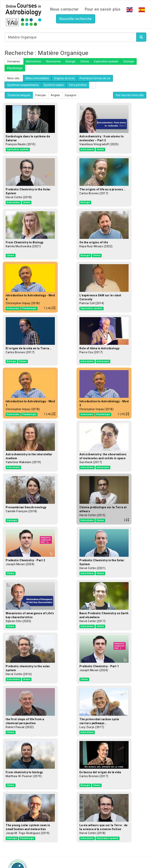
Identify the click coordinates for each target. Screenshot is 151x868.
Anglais (55, 95)
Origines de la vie (64, 78)
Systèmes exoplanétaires (23, 85)
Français (41, 95)
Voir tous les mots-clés (130, 95)
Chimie (85, 61)
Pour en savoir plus (103, 9)
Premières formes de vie (95, 78)
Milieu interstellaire (37, 78)
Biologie (71, 61)
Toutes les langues (19, 95)
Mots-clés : (14, 78)
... (93, 85)
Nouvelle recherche (76, 19)
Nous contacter (64, 9)
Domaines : (14, 61)
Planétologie (15, 68)
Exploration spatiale (106, 61)
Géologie (129, 61)
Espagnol (71, 95)
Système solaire (54, 85)
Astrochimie (34, 61)
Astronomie (53, 61)
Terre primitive (78, 85)
